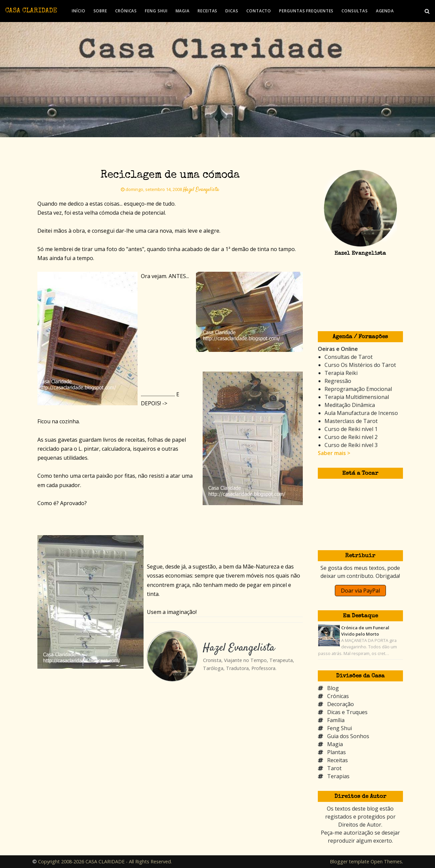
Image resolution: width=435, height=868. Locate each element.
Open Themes (386, 861)
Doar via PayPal (360, 591)
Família (336, 720)
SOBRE (100, 11)
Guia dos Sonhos (348, 736)
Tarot (334, 768)
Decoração (341, 704)
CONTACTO (259, 11)
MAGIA (183, 11)
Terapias (338, 776)
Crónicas (338, 696)
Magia (335, 744)
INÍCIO (78, 11)
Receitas (338, 760)
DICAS (232, 11)
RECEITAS (207, 11)
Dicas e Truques (347, 712)
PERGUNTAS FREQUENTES (306, 11)
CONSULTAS (355, 11)
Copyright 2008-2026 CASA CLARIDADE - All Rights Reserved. (105, 861)
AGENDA (385, 11)
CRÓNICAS (126, 11)
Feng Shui (340, 728)
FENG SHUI (156, 11)
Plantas (337, 752)
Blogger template (350, 861)
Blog (333, 688)
